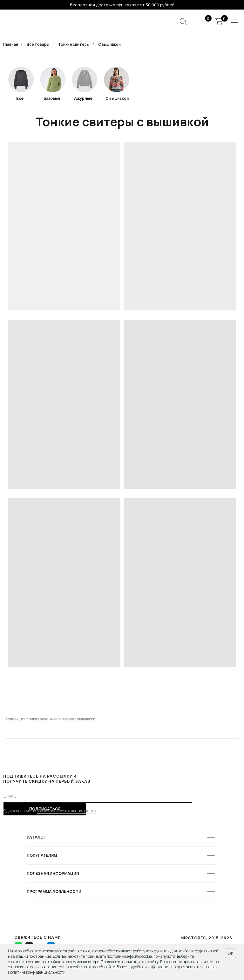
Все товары (38, 44)
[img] (53, 79)
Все (20, 98)
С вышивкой (117, 98)
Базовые (52, 98)
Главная (11, 44)
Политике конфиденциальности (37, 972)
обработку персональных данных (67, 811)
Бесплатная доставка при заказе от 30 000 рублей (122, 5)
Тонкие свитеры (74, 44)
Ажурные (83, 98)
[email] (98, 796)
